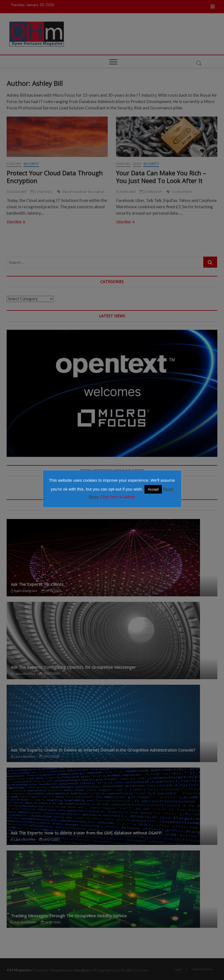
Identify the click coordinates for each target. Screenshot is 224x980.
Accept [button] (153, 489)
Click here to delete (117, 497)
